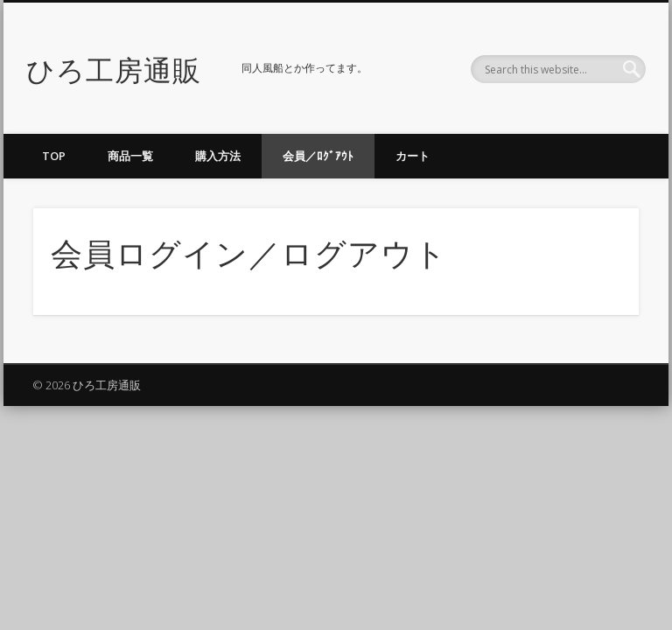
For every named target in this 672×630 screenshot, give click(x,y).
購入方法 (218, 156)
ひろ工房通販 (114, 68)
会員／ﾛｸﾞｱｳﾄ (318, 156)
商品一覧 (130, 156)
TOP (54, 156)
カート (413, 156)
